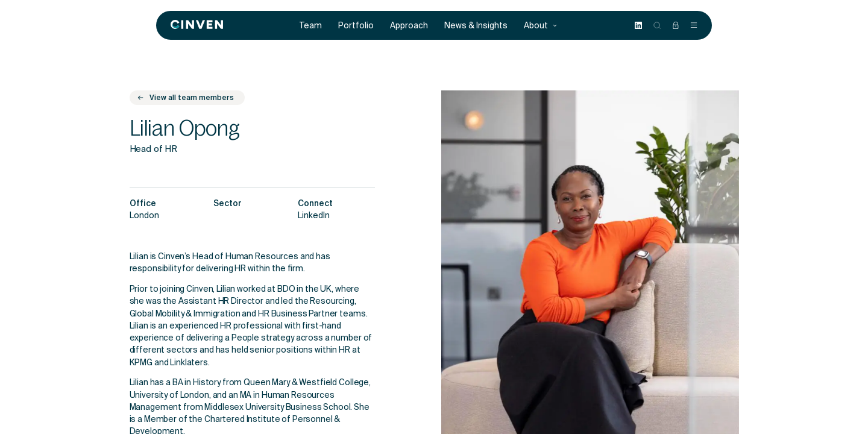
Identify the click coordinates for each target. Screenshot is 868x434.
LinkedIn (314, 216)
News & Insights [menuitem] (476, 26)
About (541, 26)
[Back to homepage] (197, 25)
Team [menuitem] (311, 26)
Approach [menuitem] (409, 26)
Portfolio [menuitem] (356, 26)
